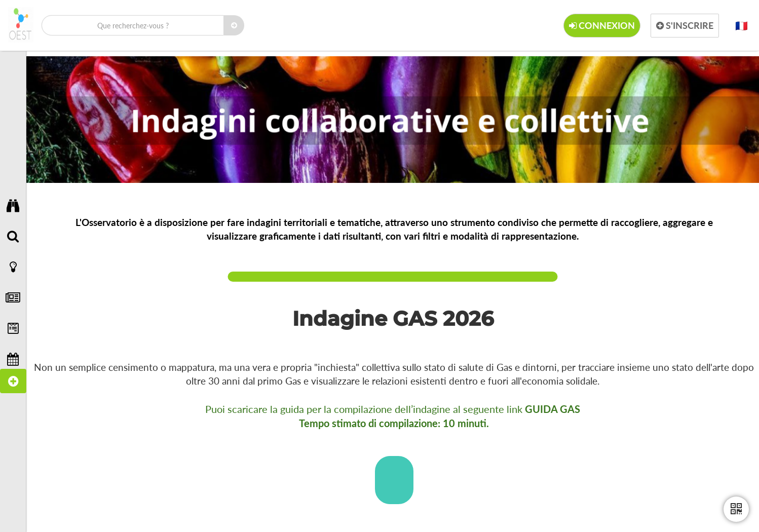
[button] (742, 26)
